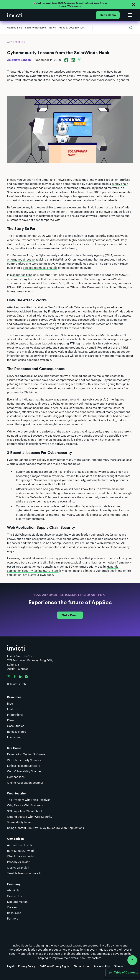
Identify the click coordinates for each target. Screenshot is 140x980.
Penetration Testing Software (26, 754)
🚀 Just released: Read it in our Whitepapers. (70, 5)
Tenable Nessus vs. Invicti (24, 873)
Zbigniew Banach (19, 60)
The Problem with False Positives (29, 800)
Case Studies (16, 726)
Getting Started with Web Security (30, 817)
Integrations (15, 715)
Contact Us (14, 896)
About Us (13, 890)
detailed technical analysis (40, 268)
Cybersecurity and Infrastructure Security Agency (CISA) (76, 255)
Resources (14, 913)
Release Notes (17, 732)
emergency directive (21, 260)
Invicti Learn (15, 737)
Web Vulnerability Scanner (24, 771)
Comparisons (16, 777)
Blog (10, 704)
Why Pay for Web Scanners (25, 805)
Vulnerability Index (19, 822)
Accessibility (102, 966)
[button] (129, 15)
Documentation (17, 902)
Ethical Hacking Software (24, 766)
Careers (12, 907)
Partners (13, 918)
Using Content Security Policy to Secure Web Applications (45, 828)
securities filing (22, 275)
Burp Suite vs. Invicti (20, 851)
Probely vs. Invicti (19, 862)
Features (13, 709)
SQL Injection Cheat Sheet (25, 811)
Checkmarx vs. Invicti (21, 856)
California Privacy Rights (55, 966)
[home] (15, 15)
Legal (10, 966)
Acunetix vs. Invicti (19, 845)
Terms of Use (82, 966)
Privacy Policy (27, 966)
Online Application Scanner (25, 783)
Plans (11, 720)
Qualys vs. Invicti (18, 868)
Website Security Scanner (24, 760)
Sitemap (119, 966)
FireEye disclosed (51, 240)
